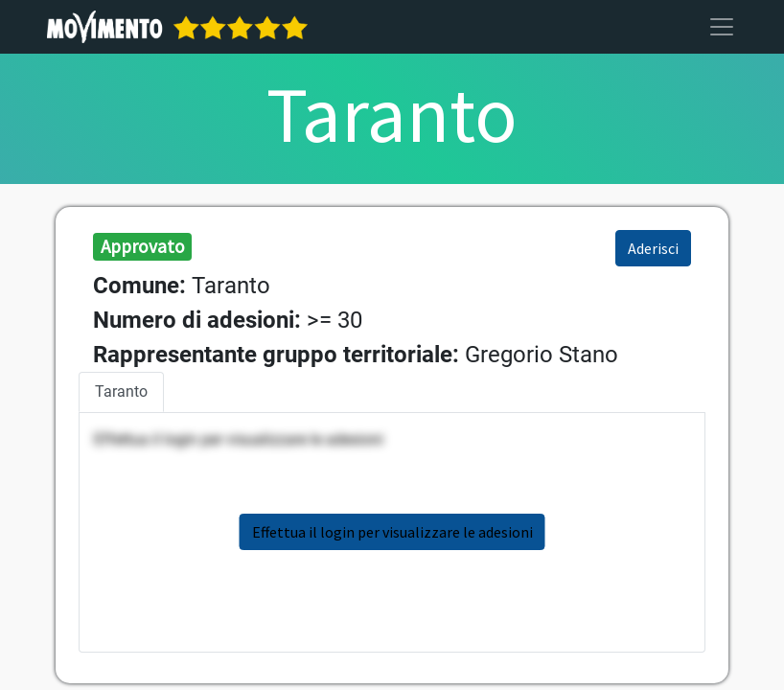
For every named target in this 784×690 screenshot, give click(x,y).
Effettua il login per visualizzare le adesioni (392, 532)
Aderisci (653, 248)
